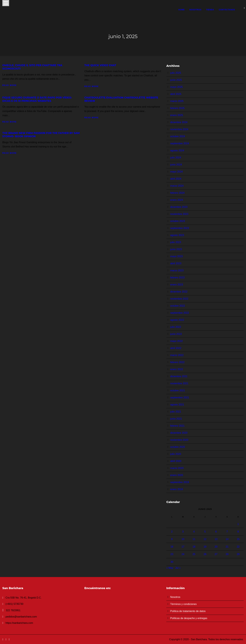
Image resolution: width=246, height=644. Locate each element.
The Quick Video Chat (100, 65)
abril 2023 (176, 263)
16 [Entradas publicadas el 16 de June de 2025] (172, 547)
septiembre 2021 (180, 398)
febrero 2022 (177, 362)
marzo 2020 (177, 468)
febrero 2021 (177, 426)
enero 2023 (177, 285)
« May (170, 568)
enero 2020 (177, 475)
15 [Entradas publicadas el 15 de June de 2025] (238, 539)
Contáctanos (227, 10)
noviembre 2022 (179, 299)
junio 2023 (176, 249)
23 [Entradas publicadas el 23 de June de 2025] (172, 554)
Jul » (178, 568)
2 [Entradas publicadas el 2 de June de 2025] (172, 532)
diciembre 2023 (179, 207)
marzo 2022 (177, 355)
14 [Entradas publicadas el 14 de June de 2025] (227, 539)
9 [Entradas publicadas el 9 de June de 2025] (172, 539)
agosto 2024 (177, 150)
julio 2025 (176, 73)
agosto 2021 (177, 405)
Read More (9, 85)
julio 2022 (176, 327)
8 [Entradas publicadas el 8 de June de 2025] (238, 532)
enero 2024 (177, 200)
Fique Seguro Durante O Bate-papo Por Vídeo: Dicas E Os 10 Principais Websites (37, 99)
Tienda (210, 10)
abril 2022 (176, 348)
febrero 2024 (177, 193)
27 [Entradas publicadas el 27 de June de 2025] (216, 554)
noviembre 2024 (179, 129)
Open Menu (6, 3)
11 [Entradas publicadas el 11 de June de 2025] (194, 539)
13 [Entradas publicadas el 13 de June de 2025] (216, 539)
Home (182, 10)
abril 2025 (176, 94)
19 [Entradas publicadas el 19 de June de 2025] (205, 547)
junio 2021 (176, 419)
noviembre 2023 (179, 214)
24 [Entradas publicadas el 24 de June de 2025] (183, 554)
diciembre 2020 (179, 433)
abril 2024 (176, 179)
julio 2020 (176, 454)
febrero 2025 (177, 108)
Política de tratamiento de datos (188, 611)
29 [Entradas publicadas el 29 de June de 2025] (238, 554)
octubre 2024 (178, 136)
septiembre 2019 (180, 482)
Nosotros (195, 10)
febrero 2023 (177, 278)
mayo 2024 (176, 172)
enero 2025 (177, 115)
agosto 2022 (177, 320)
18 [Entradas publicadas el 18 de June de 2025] (194, 547)
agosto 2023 (177, 235)
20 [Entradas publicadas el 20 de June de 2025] (216, 547)
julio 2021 (176, 412)
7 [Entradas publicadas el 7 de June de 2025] (227, 532)
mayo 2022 (176, 341)
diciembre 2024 (179, 122)
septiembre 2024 (180, 143)
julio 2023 (176, 242)
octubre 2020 (178, 447)
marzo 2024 (177, 186)
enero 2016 (177, 489)
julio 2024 (176, 158)
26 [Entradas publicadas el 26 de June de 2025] (205, 554)
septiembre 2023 (180, 228)
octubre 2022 (178, 306)
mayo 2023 (176, 256)
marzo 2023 (177, 270)
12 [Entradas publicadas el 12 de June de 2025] (205, 539)
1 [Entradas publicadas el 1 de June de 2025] (238, 524)
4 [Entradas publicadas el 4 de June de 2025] (194, 532)
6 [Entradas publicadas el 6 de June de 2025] (216, 532)
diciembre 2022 (179, 292)
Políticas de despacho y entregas (189, 618)
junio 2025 (176, 80)
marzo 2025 (177, 101)
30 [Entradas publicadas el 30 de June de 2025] (172, 562)
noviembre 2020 (179, 440)
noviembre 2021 (179, 383)
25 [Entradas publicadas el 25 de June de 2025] (194, 554)
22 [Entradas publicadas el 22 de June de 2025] (238, 547)
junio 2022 (176, 334)
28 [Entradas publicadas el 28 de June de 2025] (227, 554)
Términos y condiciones (183, 604)
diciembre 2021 (179, 376)
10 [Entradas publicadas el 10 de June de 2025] (183, 539)
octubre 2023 (178, 221)
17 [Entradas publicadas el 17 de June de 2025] (183, 547)
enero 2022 (177, 369)
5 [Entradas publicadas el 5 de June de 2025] (205, 532)
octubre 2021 (178, 390)
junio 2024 (176, 165)
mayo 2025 (176, 87)
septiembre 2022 (180, 313)
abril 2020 (176, 461)
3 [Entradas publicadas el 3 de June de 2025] (183, 532)
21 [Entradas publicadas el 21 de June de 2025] (227, 547)
